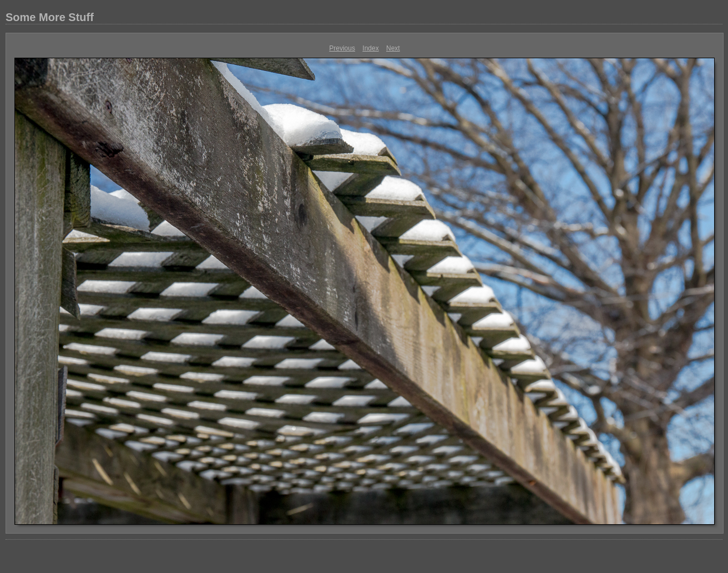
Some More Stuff (50, 17)
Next (393, 48)
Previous (342, 48)
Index (370, 48)
